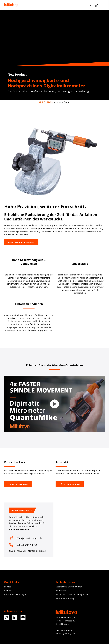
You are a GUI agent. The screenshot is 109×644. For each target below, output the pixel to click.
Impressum (61, 591)
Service (8, 587)
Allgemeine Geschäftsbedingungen (72, 595)
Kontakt (8, 591)
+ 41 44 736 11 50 (26, 545)
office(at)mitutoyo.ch (28, 538)
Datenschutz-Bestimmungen (69, 587)
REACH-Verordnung (65, 598)
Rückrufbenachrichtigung (16, 595)
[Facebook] (7, 619)
